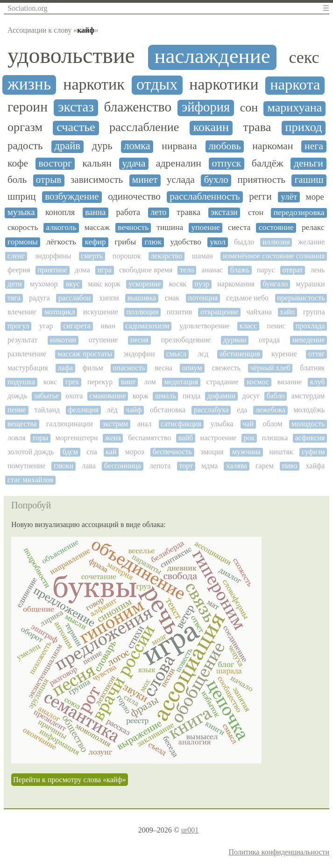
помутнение (26, 466)
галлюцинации (70, 424)
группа (314, 312)
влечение (22, 312)
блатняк (312, 368)
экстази (224, 212)
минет (145, 180)
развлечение (27, 354)
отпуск (226, 163)
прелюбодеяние (186, 340)
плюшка (275, 438)
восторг (55, 163)
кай (111, 452)
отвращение (219, 312)
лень (317, 270)
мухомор (44, 284)
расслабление (144, 127)
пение (17, 410)
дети (15, 284)
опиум (192, 368)
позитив (180, 312)
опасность (129, 368)
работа (128, 212)
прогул (18, 326)
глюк (153, 242)
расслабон (74, 298)
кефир (95, 242)
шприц (22, 197)
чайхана (259, 312)
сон (249, 108)
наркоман (273, 146)
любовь (224, 146)
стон (256, 212)
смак (172, 298)
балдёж (268, 163)
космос (258, 382)
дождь (17, 396)
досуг (251, 396)
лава (89, 466)
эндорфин (139, 354)
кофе (18, 163)
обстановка (168, 410)
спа (92, 452)
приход (304, 127)
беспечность (172, 452)
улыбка (222, 424)
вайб (186, 438)
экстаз (76, 107)
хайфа (315, 466)
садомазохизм (148, 326)
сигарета (77, 326)
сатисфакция (181, 424)
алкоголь (61, 227)
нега (314, 146)
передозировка (299, 212)
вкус (73, 284)
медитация (181, 382)
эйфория (206, 107)
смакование (108, 396)
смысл (176, 354)
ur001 (190, 830)
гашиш (309, 180)
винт (128, 382)
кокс (50, 382)
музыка (21, 212)
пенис (276, 326)
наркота (295, 85)
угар (46, 326)
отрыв (49, 180)
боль (17, 180)
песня (139, 340)
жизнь (29, 84)
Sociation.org (27, 8)
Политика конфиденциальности (279, 852)
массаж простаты (85, 354)
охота (74, 396)
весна (163, 368)
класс (248, 326)
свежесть (226, 368)
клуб (318, 382)
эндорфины (53, 256)
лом (150, 382)
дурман (235, 340)
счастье (76, 127)
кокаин (211, 127)
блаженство (138, 107)
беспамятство (149, 438)
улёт (289, 197)
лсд (203, 354)
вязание (290, 382)
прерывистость (301, 298)
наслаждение (213, 56)
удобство (186, 242)
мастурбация (28, 368)
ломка (137, 146)
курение (284, 354)
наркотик (94, 84)
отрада (269, 340)
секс (304, 58)
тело (187, 270)
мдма (209, 466)
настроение (218, 438)
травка (188, 212)
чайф (134, 410)
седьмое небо (247, 298)
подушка (21, 382)
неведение (308, 340)
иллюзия (276, 242)
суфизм (313, 452)
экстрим (115, 424)
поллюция (142, 312)
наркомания (236, 284)
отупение (103, 340)
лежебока (270, 410)
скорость (23, 227)
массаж (97, 227)
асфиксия (310, 438)
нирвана (179, 146)
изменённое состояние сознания (274, 256)
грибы (125, 242)
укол (218, 242)
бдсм (70, 452)
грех (72, 382)
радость (25, 146)
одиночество (134, 197)
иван (108, 326)
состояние (276, 227)
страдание (223, 382)
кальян (97, 163)
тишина (170, 227)
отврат (292, 270)
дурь (102, 146)
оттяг (316, 354)
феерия (19, 270)
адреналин (179, 163)
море (315, 197)
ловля (17, 438)
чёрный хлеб (270, 368)
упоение (205, 227)
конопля (60, 212)
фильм (93, 368)
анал (145, 424)
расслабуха (211, 410)
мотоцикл (60, 312)
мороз (135, 452)
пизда (191, 396)
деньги (308, 163)
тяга (14, 298)
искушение (101, 312)
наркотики (224, 84)
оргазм (25, 127)
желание (311, 242)
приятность (261, 180)
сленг (16, 256)
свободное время (146, 270)
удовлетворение (204, 326)
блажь (240, 270)
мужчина (246, 452)
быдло (244, 242)
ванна (95, 212)
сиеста (239, 227)
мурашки (311, 284)
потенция (203, 298)
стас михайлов (30, 480)
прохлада (310, 326)
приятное (52, 270)
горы (40, 438)
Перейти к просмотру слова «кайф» (70, 780)
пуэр (202, 284)
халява (237, 466)
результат (22, 340)
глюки (64, 466)
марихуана (294, 108)
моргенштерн (77, 438)
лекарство (166, 256)
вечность (133, 227)
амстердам (308, 396)
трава (257, 127)
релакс (313, 227)
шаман (202, 256)
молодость (308, 424)
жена (113, 438)
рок (249, 438)
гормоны (23, 242)
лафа (65, 368)
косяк (178, 284)
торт (186, 466)
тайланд (47, 410)
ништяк (281, 452)
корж (141, 396)
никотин (63, 340)
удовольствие (71, 56)
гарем (265, 466)
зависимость (97, 180)
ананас (212, 270)
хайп (287, 312)
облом (273, 424)
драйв (67, 146)
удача (134, 163)
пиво (290, 466)
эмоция (212, 452)
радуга (39, 298)
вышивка (142, 298)
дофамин (221, 396)
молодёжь (309, 410)
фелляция (83, 410)
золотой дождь (31, 452)
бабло (276, 396)
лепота (160, 466)
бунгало (275, 284)
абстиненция (240, 354)
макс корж (104, 284)
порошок (127, 256)
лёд (112, 410)
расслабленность (205, 197)
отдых (157, 84)
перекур (100, 382)
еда (242, 410)
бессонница (123, 466)
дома (82, 270)
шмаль (166, 396)
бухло (216, 180)
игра (105, 270)
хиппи (109, 298)
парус (266, 270)
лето (158, 212)
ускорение (145, 284)
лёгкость (61, 242)
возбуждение (72, 197)
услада (181, 180)
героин (28, 107)
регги (260, 197)
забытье (46, 396)
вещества (22, 424)
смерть (92, 256)
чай (248, 424)
